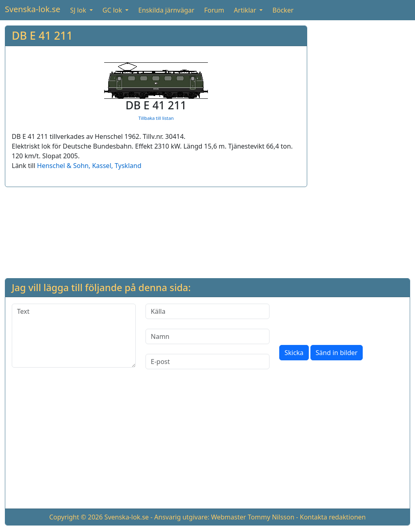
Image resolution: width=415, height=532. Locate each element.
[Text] (74, 336)
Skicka (294, 353)
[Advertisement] (362, 147)
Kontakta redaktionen (333, 517)
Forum (214, 10)
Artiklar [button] (246, 10)
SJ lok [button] (79, 10)
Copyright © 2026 (76, 517)
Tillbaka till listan (156, 118)
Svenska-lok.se (33, 9)
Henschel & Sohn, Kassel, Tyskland (89, 166)
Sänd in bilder (337, 353)
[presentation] (341, 319)
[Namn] (207, 336)
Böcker (283, 10)
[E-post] (207, 362)
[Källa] (207, 311)
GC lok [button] (113, 10)
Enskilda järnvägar (166, 10)
